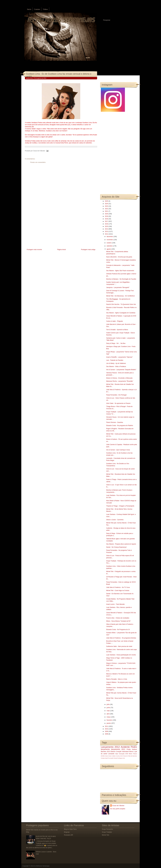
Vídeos (45, 9)
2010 (107, 729)
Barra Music (108, 756)
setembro (110, 246)
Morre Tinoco (133, 754)
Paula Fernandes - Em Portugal (116, 395)
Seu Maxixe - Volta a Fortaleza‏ (116, 366)
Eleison (113, 752)
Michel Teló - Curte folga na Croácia (118, 591)
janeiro (109, 723)
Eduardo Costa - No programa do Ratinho (120, 426)
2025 (107, 201)
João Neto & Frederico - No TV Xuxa (118, 587)
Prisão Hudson (132, 749)
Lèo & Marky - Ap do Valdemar (116, 363)
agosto (109, 249)
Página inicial (61, 250)
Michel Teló (106, 835)
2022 (107, 209)
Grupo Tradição (107, 832)
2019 (107, 216)
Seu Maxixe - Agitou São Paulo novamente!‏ (120, 271)
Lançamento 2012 (110, 747)
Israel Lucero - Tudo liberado (115, 604)
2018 (107, 219)
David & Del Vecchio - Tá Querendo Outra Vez (121, 304)
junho (109, 708)
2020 (107, 214)
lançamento (105, 749)
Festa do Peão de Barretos (130, 756)
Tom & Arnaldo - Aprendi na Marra (117, 330)
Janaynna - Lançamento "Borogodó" (118, 287)
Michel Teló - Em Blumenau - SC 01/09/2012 (121, 296)
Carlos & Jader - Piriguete (114, 321)
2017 (107, 221)
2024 (107, 204)
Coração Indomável (122, 752)
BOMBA (103, 756)
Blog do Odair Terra (70, 829)
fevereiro (110, 720)
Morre (131, 752)
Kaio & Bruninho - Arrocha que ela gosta (119, 257)
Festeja (103, 758)
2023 (107, 206)
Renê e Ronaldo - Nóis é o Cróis (117, 679)
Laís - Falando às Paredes (115, 360)
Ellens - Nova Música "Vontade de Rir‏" (119, 621)
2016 (107, 224)
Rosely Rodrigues (118, 758)
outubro (109, 243)
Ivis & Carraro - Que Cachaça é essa (118, 450)
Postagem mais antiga (88, 250)
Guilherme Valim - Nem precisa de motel (119, 646)
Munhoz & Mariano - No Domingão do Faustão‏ (121, 279)
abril (108, 714)
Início (29, 9)
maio (108, 711)
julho (108, 704)
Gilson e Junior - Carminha (115, 520)
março (109, 717)
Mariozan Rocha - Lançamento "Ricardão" (120, 381)
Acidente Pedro (129, 747)
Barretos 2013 (105, 752)
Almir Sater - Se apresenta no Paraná (118, 403)
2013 (107, 231)
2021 (107, 211)
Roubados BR (69, 835)
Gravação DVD (123, 754)
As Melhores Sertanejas (42, 866)
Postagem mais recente (34, 250)
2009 (107, 731)
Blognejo (67, 832)
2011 (107, 726)
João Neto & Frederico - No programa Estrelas (121, 638)
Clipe (117, 754)
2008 (107, 734)
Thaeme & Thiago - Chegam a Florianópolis (120, 506)
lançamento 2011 (118, 749)
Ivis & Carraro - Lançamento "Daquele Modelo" (121, 370)
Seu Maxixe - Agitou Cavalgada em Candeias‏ (121, 313)
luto (124, 758)
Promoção (111, 758)
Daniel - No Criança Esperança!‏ (116, 547)
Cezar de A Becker (118, 806)
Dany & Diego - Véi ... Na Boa (116, 343)
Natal (106, 758)
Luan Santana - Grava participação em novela (121, 655)
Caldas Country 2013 (117, 756)
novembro (110, 240)
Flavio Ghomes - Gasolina (115, 422)
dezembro (110, 237)
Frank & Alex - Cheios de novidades (118, 618)
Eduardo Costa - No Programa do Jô (118, 630)
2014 (107, 229)
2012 (107, 234)
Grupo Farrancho (107, 829)
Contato (37, 9)
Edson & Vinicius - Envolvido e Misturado (119, 378)
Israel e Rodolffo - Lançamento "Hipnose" (119, 357)
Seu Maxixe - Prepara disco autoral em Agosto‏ (121, 544)
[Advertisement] (43, 231)
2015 (107, 226)
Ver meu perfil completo (118, 809)
